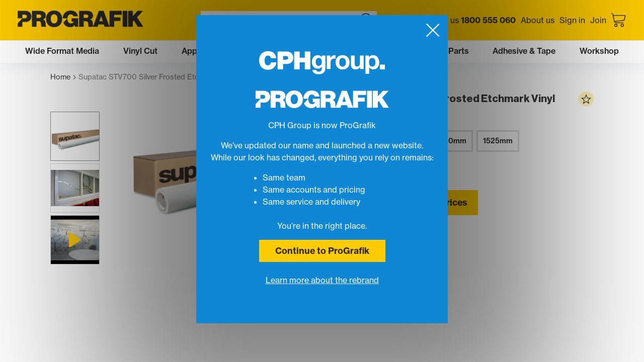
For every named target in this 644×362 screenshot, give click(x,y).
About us (538, 20)
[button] (75, 136)
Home (63, 77)
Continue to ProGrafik (322, 251)
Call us (475, 20)
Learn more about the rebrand (322, 280)
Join (598, 20)
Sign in (572, 20)
